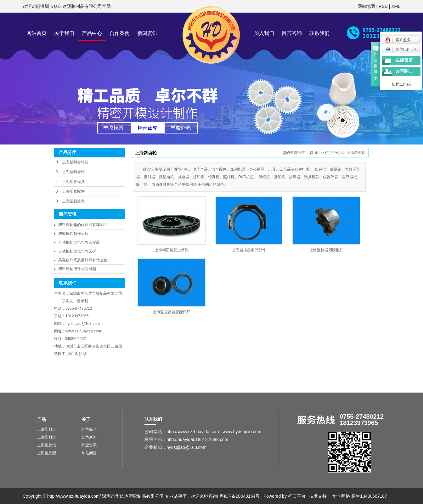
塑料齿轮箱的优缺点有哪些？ (83, 225)
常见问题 (89, 453)
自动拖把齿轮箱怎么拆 (77, 251)
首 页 (314, 153)
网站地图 (367, 6)
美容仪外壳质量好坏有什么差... (84, 260)
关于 (86, 419)
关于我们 (64, 33)
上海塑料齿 (47, 429)
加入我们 (264, 33)
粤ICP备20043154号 (240, 496)
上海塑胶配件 (73, 191)
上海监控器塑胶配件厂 (172, 312)
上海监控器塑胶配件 (249, 250)
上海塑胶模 (47, 445)
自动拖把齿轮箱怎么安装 (79, 242)
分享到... (404, 71)
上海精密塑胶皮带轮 (172, 250)
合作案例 (120, 33)
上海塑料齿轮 (73, 172)
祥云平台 (297, 496)
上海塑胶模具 (73, 182)
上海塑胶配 (47, 453)
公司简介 (89, 429)
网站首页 (37, 33)
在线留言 (404, 60)
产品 (42, 419)
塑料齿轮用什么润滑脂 (77, 269)
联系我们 (319, 33)
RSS (383, 6)
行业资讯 (89, 445)
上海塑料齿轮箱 (75, 162)
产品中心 (92, 33)
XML (396, 6)
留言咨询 (292, 33)
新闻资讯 (147, 33)
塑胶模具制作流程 (73, 234)
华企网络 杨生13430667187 (360, 496)
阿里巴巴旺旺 (402, 49)
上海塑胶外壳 (73, 201)
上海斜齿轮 (356, 153)
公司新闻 (89, 437)
